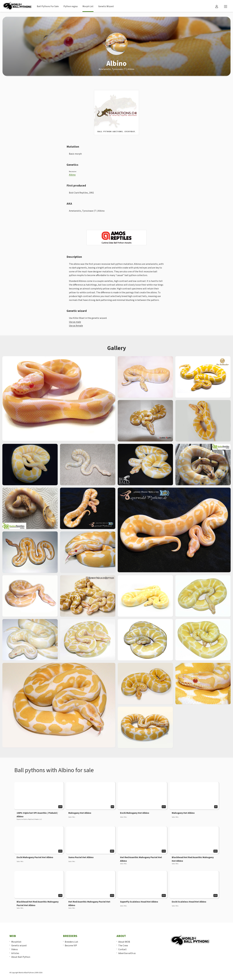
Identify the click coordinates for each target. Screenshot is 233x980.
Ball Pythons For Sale (48, 6)
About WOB (124, 942)
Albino (72, 175)
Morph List (88, 6)
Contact (122, 949)
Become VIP (71, 946)
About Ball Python (21, 957)
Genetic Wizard (106, 6)
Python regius (71, 6)
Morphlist (16, 942)
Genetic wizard (19, 946)
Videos (15, 949)
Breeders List (71, 942)
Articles (15, 953)
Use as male (75, 322)
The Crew (123, 946)
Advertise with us (127, 953)
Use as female (76, 326)
